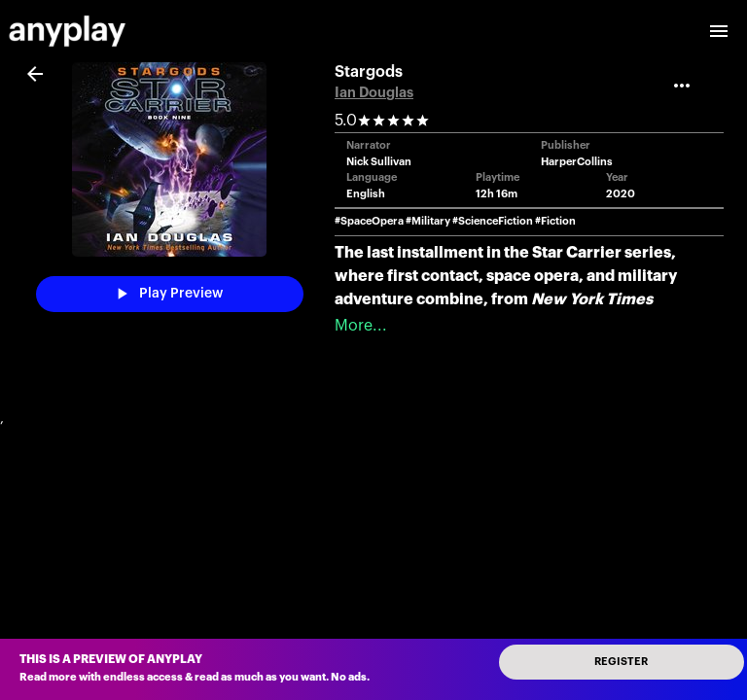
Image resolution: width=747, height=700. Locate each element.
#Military (428, 221)
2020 (621, 194)
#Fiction (555, 221)
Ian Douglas (374, 93)
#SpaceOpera (369, 221)
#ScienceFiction (493, 221)
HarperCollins (577, 162)
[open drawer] (719, 31)
